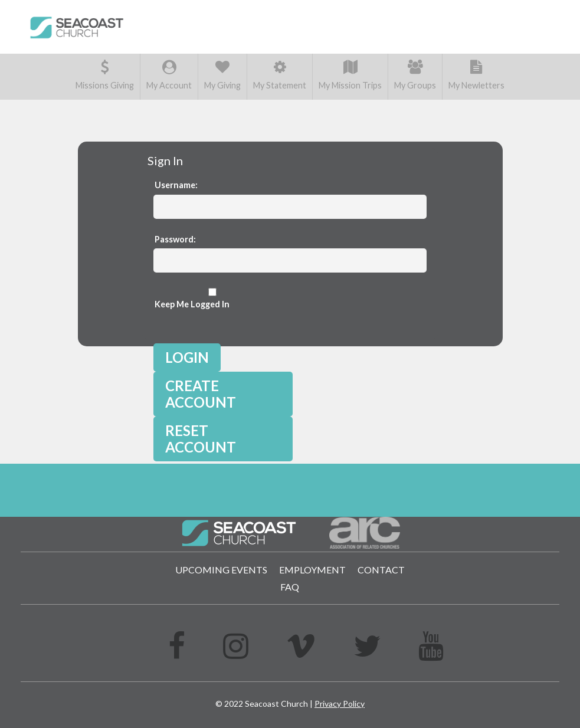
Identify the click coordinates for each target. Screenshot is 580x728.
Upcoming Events (221, 570)
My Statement (280, 75)
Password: (175, 239)
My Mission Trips (350, 75)
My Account (169, 75)
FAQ (290, 587)
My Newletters (476, 75)
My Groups (415, 75)
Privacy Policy (340, 704)
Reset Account (201, 439)
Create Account (201, 394)
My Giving (222, 75)
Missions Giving (105, 75)
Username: (176, 185)
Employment (312, 570)
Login (187, 357)
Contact (381, 570)
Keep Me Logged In (212, 299)
